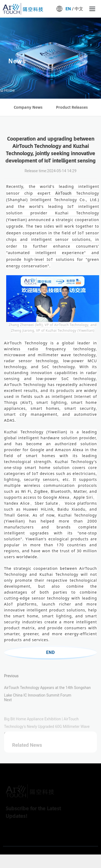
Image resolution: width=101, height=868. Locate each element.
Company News (28, 107)
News (17, 61)
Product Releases (72, 107)
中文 (79, 9)
